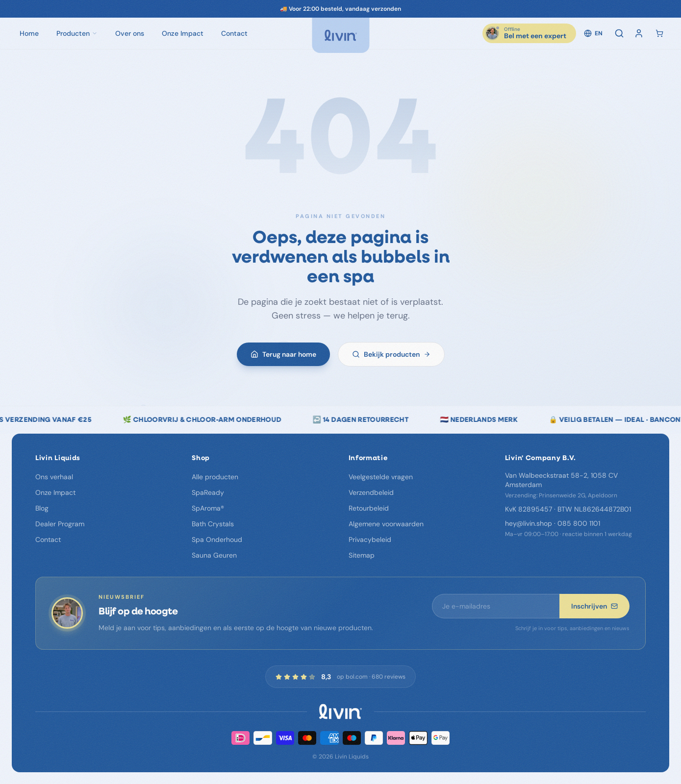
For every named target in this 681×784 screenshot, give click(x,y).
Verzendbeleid (371, 492)
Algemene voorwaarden (386, 524)
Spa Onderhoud (217, 539)
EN (593, 33)
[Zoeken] (619, 33)
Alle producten (215, 477)
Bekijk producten (391, 356)
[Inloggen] (639, 33)
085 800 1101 (579, 523)
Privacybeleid (370, 539)
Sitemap (362, 555)
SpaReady (208, 492)
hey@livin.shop (529, 523)
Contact (48, 539)
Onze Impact (55, 492)
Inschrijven (594, 606)
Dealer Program (60, 524)
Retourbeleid (369, 508)
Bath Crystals (213, 524)
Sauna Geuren (214, 555)
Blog (42, 508)
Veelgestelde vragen (381, 477)
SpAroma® (208, 508)
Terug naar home (283, 356)
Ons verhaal (54, 477)
